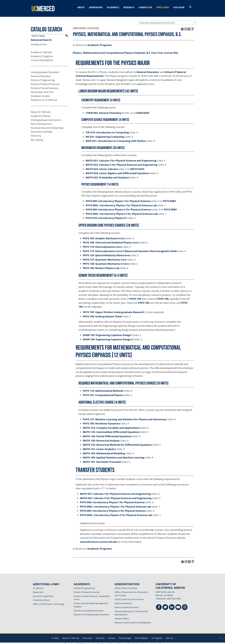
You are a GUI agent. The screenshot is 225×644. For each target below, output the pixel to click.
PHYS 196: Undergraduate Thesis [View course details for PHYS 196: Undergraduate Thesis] (102, 314)
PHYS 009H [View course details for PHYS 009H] (170, 207)
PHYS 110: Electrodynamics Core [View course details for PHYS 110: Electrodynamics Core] (102, 244)
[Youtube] (178, 605)
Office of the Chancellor (126, 586)
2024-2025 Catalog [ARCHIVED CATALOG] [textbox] (157, 20)
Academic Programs (42, 54)
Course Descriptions (42, 58)
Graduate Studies (40, 94)
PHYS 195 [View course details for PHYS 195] (136, 296)
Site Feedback (141, 636)
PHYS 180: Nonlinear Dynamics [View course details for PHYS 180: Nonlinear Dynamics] (101, 421)
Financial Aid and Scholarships (47, 125)
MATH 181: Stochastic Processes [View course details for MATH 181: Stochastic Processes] (102, 459)
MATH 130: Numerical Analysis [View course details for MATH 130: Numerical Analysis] (101, 438)
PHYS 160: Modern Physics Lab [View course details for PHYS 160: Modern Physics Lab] (101, 266)
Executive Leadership (43, 594)
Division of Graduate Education (89, 608)
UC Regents (157, 636)
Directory (36, 133)
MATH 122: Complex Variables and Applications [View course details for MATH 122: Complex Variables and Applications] (111, 425)
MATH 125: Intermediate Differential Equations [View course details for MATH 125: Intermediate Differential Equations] (111, 430)
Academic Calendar (41, 50)
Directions (87, 636)
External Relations (123, 601)
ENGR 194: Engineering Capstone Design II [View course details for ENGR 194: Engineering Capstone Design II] (108, 337)
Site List (170, 636)
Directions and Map (41, 129)
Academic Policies (41, 113)
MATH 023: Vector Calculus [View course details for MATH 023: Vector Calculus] (102, 167)
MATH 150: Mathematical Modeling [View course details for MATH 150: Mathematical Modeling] (104, 451)
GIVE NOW (179, 7)
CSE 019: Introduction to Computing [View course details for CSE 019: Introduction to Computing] (107, 130)
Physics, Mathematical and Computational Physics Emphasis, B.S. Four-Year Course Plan (125, 50)
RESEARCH (129, 7)
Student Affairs (122, 616)
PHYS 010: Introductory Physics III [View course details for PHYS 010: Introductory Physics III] (106, 216)
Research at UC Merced (44, 98)
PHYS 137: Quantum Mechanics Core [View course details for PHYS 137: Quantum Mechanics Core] (105, 257)
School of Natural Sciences (45, 82)
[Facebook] (159, 605)
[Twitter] (165, 605)
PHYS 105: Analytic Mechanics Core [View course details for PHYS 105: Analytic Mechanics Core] (104, 236)
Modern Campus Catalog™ (147, 642)
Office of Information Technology (49, 602)
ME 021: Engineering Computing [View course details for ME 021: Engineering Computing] (105, 134)
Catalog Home (39, 42)
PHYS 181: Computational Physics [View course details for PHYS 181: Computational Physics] (103, 393)
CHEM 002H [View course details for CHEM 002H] (142, 110)
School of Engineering (43, 78)
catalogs (71, 642)
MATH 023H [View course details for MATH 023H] (137, 167)
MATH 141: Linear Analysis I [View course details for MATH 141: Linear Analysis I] (99, 447)
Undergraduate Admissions (46, 117)
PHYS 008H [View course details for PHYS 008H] (169, 199)
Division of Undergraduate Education (92, 612)
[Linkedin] (172, 605)
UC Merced (38, 586)
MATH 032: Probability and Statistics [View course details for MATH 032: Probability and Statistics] (107, 175)
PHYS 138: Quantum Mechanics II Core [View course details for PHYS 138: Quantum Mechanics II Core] (106, 261)
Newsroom (38, 590)
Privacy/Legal (125, 636)
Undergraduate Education (45, 70)
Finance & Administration (127, 605)
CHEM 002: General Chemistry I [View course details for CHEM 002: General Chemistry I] (104, 110)
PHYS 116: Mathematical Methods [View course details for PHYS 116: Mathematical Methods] (103, 388)
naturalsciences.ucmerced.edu (99, 539)
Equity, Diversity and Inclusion (129, 597)
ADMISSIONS (96, 7)
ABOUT (81, 7)
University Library (41, 598)
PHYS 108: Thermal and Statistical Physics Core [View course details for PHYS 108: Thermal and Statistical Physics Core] (111, 240)
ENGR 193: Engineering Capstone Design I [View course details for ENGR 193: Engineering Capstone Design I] (108, 333)
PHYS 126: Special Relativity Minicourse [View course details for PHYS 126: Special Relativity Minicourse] (106, 253)
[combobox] (168, 20)
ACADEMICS (113, 7)
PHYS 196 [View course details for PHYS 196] (163, 296)
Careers (112, 636)
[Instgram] (185, 605)
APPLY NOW (163, 7)
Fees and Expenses (41, 121)
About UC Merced (41, 110)
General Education (41, 74)
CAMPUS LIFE (145, 7)
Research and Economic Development (133, 620)
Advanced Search (41, 37)
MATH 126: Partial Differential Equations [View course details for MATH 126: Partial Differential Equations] (107, 434)
